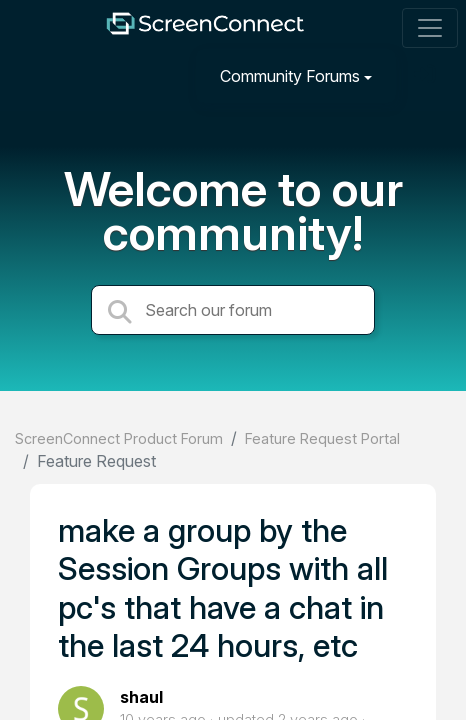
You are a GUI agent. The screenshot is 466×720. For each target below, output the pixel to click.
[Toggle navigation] (430, 28)
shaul (141, 697)
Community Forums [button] (290, 76)
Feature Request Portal (322, 438)
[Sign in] (427, 75)
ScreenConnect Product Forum (119, 438)
